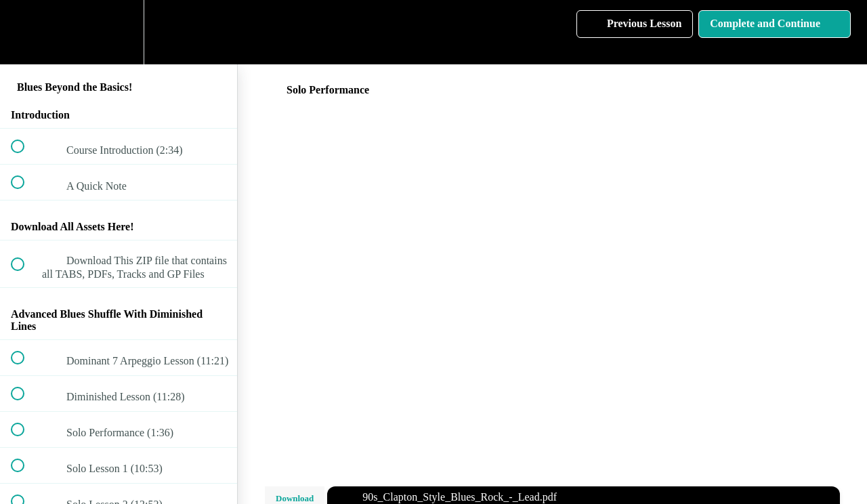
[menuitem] (119, 32)
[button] (25, 32)
